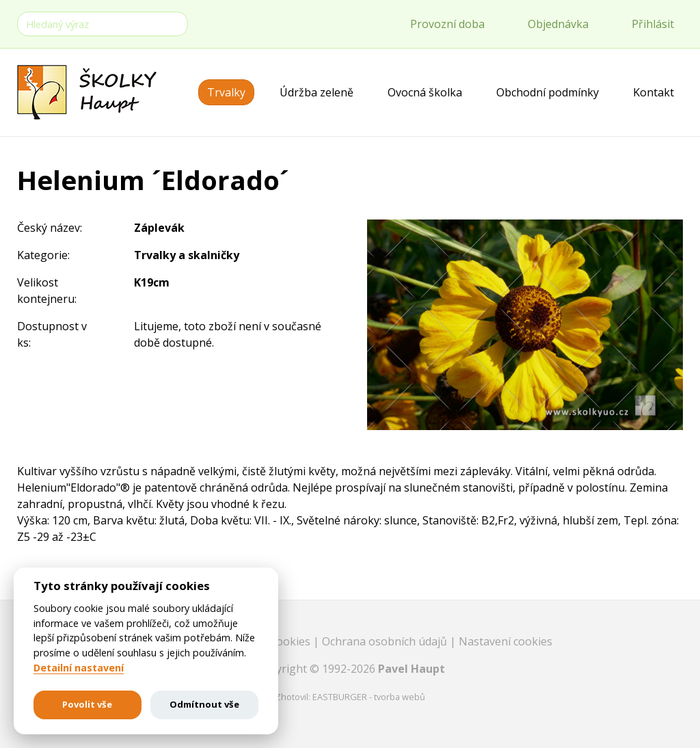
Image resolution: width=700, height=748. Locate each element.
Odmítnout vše (204, 704)
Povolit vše (87, 704)
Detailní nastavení (79, 668)
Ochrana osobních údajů (386, 641)
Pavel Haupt (412, 669)
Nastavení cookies (506, 641)
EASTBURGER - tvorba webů (369, 697)
